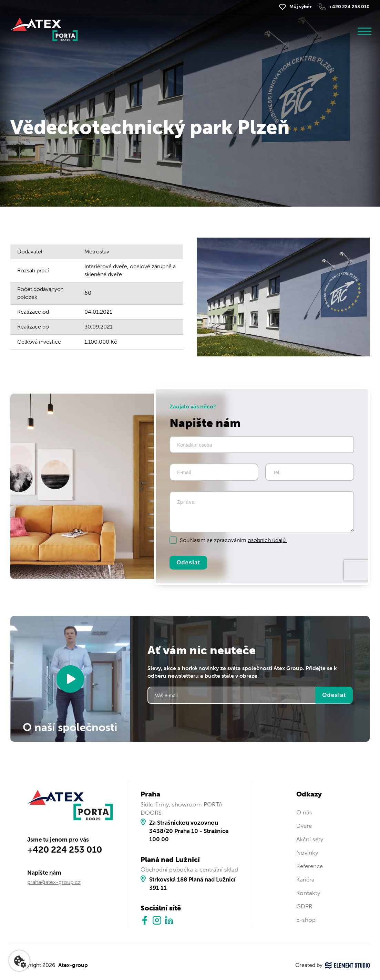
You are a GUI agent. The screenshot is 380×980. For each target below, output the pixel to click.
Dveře (304, 826)
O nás (304, 813)
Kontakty (308, 893)
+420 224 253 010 (349, 7)
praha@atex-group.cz (54, 883)
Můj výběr (301, 7)
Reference (310, 866)
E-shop (306, 920)
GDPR (304, 907)
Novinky (307, 853)
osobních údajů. (267, 540)
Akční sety (310, 840)
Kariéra (305, 880)
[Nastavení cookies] (19, 961)
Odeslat (188, 563)
